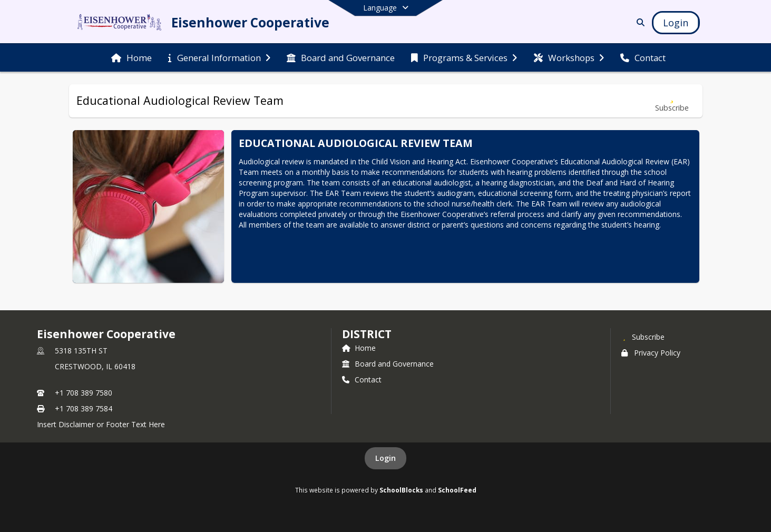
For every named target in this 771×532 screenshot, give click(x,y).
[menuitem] (131, 58)
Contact (362, 380)
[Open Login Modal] (676, 23)
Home (359, 348)
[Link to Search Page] (638, 22)
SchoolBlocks (401, 490)
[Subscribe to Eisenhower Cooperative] (643, 337)
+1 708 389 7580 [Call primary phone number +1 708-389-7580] (84, 393)
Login (385, 458)
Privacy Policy (651, 353)
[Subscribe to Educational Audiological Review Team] (672, 101)
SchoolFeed (457, 490)
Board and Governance (388, 364)
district (367, 334)
